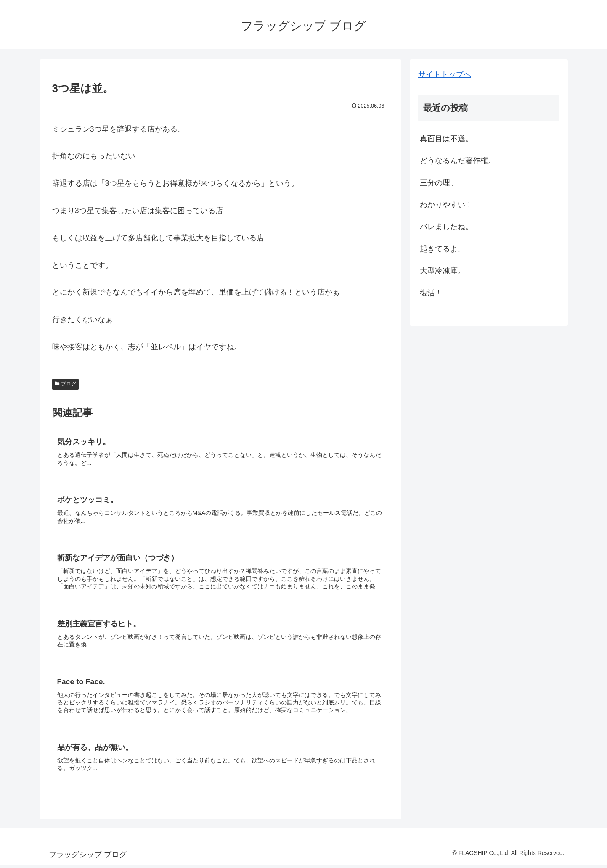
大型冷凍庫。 (443, 271)
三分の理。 (439, 183)
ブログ (66, 384)
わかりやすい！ (446, 205)
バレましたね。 (446, 227)
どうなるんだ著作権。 (458, 161)
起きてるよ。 (443, 249)
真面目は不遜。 (446, 139)
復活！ (431, 293)
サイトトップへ (445, 74)
